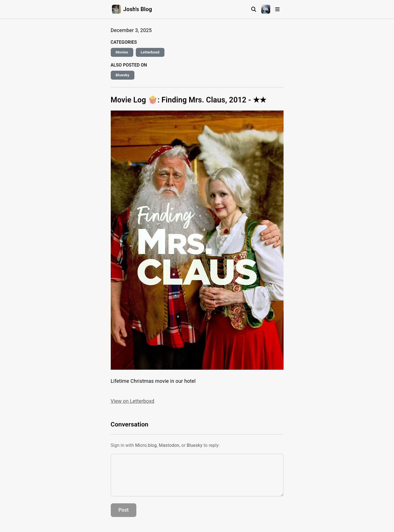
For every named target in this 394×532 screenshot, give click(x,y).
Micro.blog (146, 445)
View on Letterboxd (133, 401)
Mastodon (169, 445)
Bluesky (123, 75)
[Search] (254, 9)
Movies (122, 52)
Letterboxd (150, 52)
